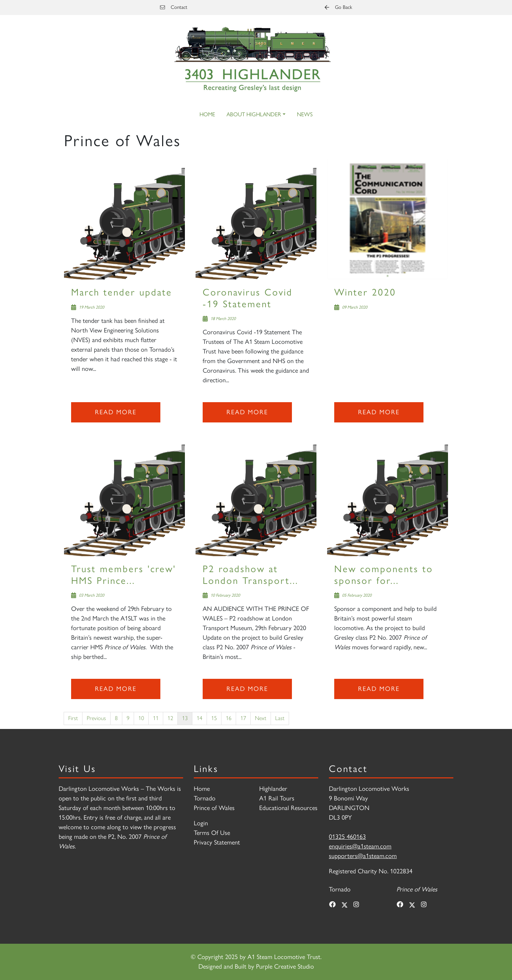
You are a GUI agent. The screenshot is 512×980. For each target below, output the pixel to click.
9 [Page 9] (128, 718)
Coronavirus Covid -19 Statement (248, 298)
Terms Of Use (212, 833)
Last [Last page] (280, 718)
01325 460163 (347, 837)
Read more (116, 412)
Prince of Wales (214, 808)
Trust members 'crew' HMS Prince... (124, 574)
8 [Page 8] (116, 718)
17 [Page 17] (243, 718)
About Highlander (254, 114)
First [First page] (73, 718)
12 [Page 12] (170, 718)
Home (207, 114)
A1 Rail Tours (277, 798)
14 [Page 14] (199, 718)
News (305, 114)
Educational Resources (288, 808)
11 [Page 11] (156, 718)
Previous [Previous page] (96, 718)
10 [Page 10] (141, 718)
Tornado (205, 798)
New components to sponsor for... (384, 574)
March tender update (122, 292)
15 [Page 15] (214, 718)
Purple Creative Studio (285, 966)
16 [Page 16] (229, 718)
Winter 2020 (365, 292)
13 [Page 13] (185, 718)
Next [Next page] (261, 718)
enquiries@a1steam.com (360, 846)
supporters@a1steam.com (363, 856)
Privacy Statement (217, 842)
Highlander (273, 789)
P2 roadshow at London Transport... (250, 574)
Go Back (338, 7)
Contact (174, 7)
